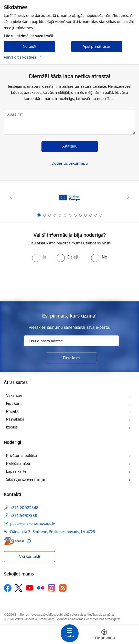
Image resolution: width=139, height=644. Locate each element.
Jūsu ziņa (14, 114)
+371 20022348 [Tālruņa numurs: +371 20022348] (24, 508)
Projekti (13, 411)
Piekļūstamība (18, 463)
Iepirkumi (14, 403)
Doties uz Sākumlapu (70, 163)
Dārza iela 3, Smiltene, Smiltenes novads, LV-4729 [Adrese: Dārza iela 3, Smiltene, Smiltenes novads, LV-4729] (53, 532)
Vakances (14, 395)
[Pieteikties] (71, 358)
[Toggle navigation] (70, 633)
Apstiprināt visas (97, 46)
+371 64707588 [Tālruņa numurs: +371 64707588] (24, 516)
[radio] (39, 257)
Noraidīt (30, 46)
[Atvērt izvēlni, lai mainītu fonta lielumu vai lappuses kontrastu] (104, 635)
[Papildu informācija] (29, 541)
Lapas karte (16, 471)
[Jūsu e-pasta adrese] (71, 341)
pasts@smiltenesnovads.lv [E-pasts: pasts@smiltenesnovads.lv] (33, 523)
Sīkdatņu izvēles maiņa (25, 479)
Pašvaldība (15, 419)
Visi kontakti (30, 556)
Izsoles (12, 427)
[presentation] (70, 281)
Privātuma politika (22, 455)
